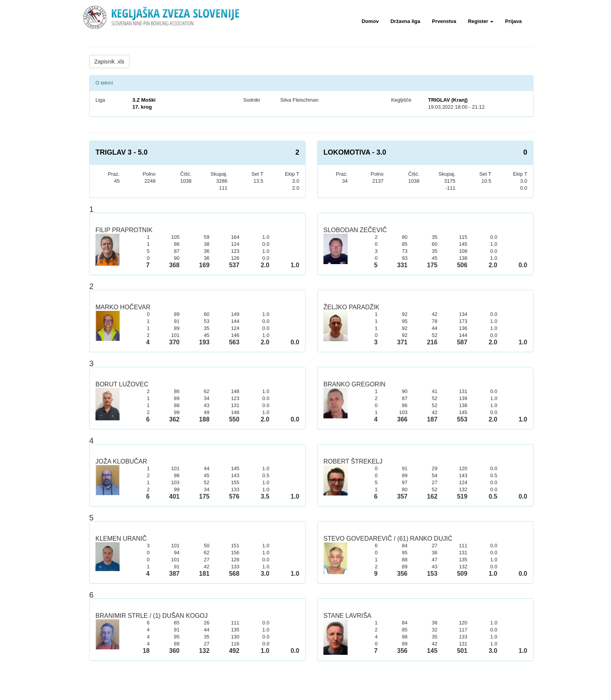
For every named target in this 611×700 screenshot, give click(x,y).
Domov (370, 21)
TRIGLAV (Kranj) (448, 100)
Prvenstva (444, 21)
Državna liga (405, 21)
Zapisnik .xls (109, 62)
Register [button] (481, 21)
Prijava (513, 21)
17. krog (142, 107)
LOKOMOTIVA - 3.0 (355, 152)
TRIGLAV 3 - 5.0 (122, 152)
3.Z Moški (144, 100)
